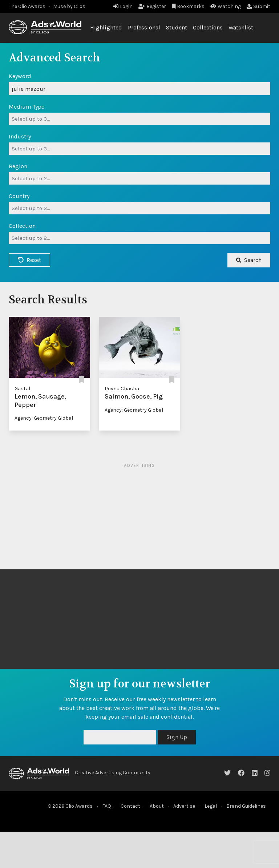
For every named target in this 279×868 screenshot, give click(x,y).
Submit (258, 6)
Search (249, 260)
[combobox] (139, 119)
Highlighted (106, 27)
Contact (130, 806)
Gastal (22, 389)
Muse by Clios (69, 6)
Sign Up (177, 737)
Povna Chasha (122, 389)
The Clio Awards (27, 6)
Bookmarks (188, 6)
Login (123, 6)
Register (152, 6)
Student (177, 27)
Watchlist (241, 27)
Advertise (184, 806)
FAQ (107, 806)
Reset (29, 260)
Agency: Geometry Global (44, 418)
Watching (226, 6)
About (157, 806)
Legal (211, 806)
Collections (208, 27)
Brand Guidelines (246, 806)
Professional (144, 27)
